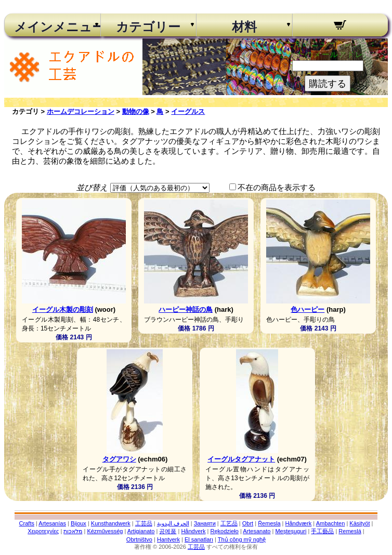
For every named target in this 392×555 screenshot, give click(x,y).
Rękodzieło (224, 531)
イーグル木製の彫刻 (63, 309)
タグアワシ (119, 459)
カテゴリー (148, 27)
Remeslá (350, 531)
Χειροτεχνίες (43, 531)
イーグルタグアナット (241, 459)
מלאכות (73, 531)
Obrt (248, 523)
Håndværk (299, 523)
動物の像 (136, 111)
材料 (244, 27)
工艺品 (229, 523)
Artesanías (52, 523)
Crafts (27, 523)
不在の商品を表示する (277, 187)
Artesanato (257, 531)
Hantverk (168, 539)
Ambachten (331, 523)
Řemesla (269, 523)
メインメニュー (52, 27)
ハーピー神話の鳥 (186, 309)
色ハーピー (308, 309)
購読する (328, 84)
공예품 (168, 531)
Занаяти (205, 523)
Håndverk (193, 531)
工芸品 (144, 523)
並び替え (92, 187)
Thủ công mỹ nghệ (242, 539)
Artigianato (141, 531)
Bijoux (79, 523)
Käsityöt (360, 523)
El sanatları (199, 539)
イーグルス (188, 111)
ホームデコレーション (81, 111)
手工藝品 (322, 531)
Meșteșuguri (291, 531)
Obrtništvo (139, 539)
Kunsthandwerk (111, 523)
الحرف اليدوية (173, 523)
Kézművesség (105, 531)
